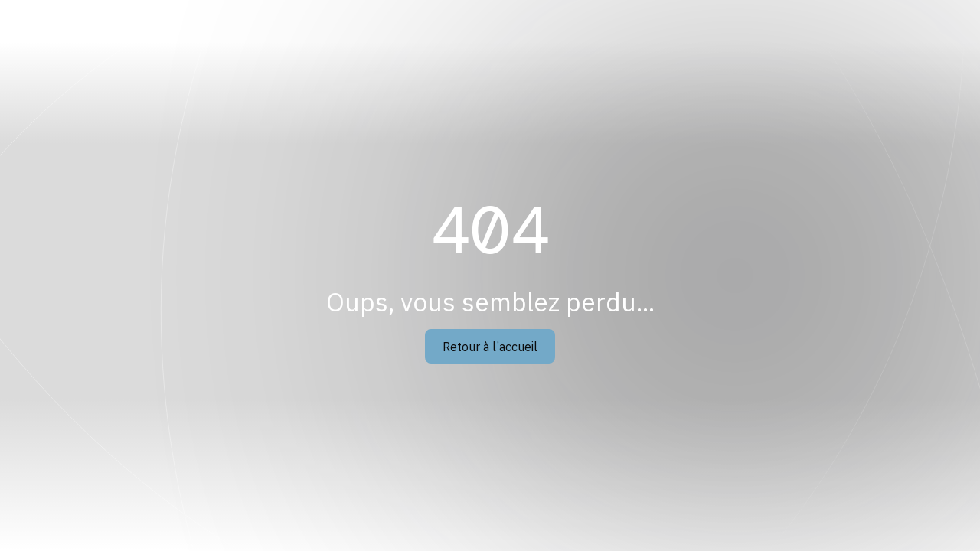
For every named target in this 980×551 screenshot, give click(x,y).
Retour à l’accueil (490, 347)
